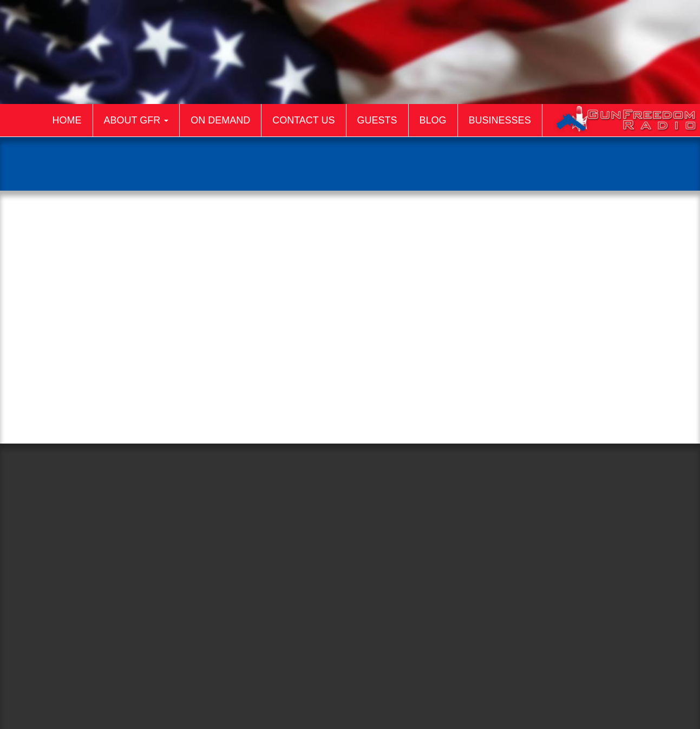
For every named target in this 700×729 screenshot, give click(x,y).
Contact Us (303, 120)
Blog (433, 120)
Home (67, 120)
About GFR (136, 120)
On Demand (220, 120)
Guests (377, 120)
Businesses (500, 120)
